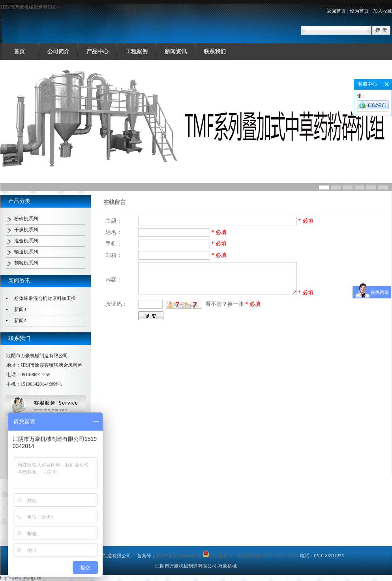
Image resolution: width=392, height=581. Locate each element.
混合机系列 (26, 241)
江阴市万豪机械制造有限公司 (31, 7)
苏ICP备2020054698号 (179, 556)
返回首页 (336, 11)
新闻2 (20, 320)
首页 (19, 52)
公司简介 (58, 52)
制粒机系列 (26, 263)
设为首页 (359, 11)
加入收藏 (383, 11)
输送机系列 (26, 252)
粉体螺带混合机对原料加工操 (45, 298)
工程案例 (137, 52)
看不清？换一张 (225, 304)
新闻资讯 (176, 52)
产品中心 (98, 52)
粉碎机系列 (26, 219)
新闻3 (20, 309)
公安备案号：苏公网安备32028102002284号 (251, 556)
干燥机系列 (26, 230)
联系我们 (215, 52)
